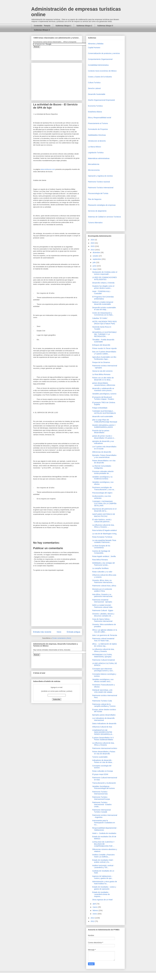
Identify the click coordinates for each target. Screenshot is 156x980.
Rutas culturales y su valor (102, 572)
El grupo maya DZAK (100, 774)
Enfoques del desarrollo (101, 345)
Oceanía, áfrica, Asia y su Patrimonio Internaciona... (103, 581)
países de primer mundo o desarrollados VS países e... (104, 437)
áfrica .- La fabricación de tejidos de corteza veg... (105, 645)
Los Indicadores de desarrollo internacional (103, 719)
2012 (93, 921)
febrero (96, 910)
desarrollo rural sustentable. (103, 416)
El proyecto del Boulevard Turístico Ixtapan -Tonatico (103, 398)
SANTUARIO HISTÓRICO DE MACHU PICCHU (104, 515)
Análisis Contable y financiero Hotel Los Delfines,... (103, 856)
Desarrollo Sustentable (97, 94)
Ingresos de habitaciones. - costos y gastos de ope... (103, 877)
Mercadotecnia (94, 164)
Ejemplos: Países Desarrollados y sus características (104, 456)
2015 (93, 246)
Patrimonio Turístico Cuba (102, 701)
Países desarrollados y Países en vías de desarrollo (104, 753)
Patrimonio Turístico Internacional (101, 188)
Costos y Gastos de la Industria (100, 77)
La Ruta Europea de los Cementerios (101, 547)
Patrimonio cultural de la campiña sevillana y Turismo (104, 705)
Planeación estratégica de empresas (102, 205)
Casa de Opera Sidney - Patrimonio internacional (102, 620)
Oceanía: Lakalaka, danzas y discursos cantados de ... (103, 615)
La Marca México (95, 147)
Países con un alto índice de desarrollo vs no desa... (103, 379)
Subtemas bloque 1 (63, 26)
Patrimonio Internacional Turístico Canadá (101, 811)
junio (95, 266)
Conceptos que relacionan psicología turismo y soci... (103, 670)
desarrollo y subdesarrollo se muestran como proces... (103, 389)
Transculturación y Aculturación (104, 783)
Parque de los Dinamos (101, 362)
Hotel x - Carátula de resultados (104, 833)
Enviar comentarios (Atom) (62, 638)
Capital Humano (94, 48)
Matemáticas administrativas (99, 158)
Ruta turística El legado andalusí (105, 530)
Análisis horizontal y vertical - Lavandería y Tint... (103, 867)
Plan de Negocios (95, 199)
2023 (93, 243)
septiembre (97, 259)
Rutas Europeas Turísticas (102, 537)
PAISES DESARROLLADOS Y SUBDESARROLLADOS (104, 426)
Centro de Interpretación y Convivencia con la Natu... (103, 314)
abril (94, 904)
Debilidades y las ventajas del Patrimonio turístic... (103, 564)
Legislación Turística (96, 153)
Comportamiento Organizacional (100, 59)
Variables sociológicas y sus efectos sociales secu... (103, 680)
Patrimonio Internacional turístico (105, 748)
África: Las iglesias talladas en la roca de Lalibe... (105, 631)
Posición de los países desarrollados (101, 432)
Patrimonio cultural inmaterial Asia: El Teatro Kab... (103, 640)
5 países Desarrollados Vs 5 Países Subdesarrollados (103, 739)
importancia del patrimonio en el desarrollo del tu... (104, 510)
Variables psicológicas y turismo (104, 394)
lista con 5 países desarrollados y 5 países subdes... (104, 353)
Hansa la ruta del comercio (102, 371)
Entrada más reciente (42, 632)
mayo (95, 269)
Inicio (59, 632)
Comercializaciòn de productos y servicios (104, 53)
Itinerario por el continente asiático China (102, 590)
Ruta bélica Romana (100, 560)
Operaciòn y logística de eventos (100, 176)
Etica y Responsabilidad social (100, 118)
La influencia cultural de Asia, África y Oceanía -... (103, 526)
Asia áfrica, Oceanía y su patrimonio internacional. (102, 595)
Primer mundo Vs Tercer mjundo (104, 348)
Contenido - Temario (42, 26)
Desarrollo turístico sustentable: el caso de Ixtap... (104, 309)
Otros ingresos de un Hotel (102, 900)
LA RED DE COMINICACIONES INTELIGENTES (105, 278)
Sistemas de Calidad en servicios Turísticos (104, 217)
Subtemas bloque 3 (105, 26)
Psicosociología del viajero (102, 493)
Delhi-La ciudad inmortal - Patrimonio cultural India (102, 606)
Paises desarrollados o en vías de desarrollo (104, 462)
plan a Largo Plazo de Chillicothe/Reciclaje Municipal (105, 421)
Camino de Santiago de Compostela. (101, 552)
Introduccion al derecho (97, 141)
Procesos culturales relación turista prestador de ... (103, 472)
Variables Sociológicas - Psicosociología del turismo (104, 787)
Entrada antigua (73, 632)
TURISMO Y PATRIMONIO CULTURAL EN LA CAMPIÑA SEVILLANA (104, 503)
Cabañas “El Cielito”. (100, 318)
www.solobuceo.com (48, 169)
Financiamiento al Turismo (98, 123)
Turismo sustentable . (100, 757)
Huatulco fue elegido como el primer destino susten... (103, 287)
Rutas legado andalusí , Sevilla (104, 556)
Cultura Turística (94, 83)
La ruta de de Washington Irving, (105, 534)
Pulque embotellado (100, 408)
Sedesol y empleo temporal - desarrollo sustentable (103, 303)
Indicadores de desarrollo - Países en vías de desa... (103, 761)
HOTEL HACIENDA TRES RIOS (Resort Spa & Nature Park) (105, 323)
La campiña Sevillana (100, 568)
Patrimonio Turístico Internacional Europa (101, 798)
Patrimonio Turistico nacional (99, 182)
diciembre (97, 252)
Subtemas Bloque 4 (42, 30)
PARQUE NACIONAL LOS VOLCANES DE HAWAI (102, 691)
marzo (95, 907)
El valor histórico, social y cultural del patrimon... (102, 521)
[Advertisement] (7, 923)
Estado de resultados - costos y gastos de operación (104, 888)
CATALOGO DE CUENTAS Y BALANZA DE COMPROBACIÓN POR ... (103, 844)
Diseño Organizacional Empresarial (101, 100)
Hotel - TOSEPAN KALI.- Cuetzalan (102, 292)
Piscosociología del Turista (98, 193)
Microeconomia (94, 170)
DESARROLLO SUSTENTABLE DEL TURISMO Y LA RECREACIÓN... (104, 334)
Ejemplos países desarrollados (104, 715)
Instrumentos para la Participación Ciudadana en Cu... (104, 823)
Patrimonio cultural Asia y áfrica (104, 586)
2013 (93, 918)
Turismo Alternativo (95, 223)
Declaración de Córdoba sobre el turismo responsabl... (105, 273)
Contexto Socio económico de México (102, 71)
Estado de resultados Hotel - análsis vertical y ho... (103, 861)
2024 (93, 240)
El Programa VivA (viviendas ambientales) (103, 298)
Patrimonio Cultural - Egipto (103, 610)
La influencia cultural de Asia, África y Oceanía (103, 650)
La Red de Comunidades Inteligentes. (102, 467)
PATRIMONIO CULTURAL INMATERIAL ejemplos (102, 656)
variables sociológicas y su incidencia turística (102, 478)
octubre (96, 256)
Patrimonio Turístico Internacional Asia (100, 793)
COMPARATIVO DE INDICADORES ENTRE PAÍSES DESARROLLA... (103, 732)
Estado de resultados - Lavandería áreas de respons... (101, 894)
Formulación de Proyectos (98, 129)
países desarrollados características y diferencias (104, 384)
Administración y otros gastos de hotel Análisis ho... (105, 883)
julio (94, 262)
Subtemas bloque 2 (84, 26)
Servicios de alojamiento (97, 211)
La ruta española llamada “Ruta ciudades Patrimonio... (104, 541)
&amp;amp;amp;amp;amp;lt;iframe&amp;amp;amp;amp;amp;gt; (61, 53)
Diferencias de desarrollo (102, 452)
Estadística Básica (95, 112)
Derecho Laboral (94, 88)
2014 (93, 250)
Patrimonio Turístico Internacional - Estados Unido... (102, 804)
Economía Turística (95, 106)
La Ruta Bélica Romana (101, 374)
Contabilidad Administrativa (98, 65)
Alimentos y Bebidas (96, 44)
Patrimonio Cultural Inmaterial (103, 660)
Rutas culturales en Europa (103, 771)
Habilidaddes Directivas (97, 135)
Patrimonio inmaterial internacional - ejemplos (102, 601)
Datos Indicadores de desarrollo (104, 724)
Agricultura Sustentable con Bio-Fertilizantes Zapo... (104, 358)
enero (95, 914)
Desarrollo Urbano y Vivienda (103, 283)
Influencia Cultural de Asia (102, 727)
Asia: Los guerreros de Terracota (105, 635)
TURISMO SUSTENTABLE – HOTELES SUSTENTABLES (104, 412)
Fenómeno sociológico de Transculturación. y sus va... (104, 488)
